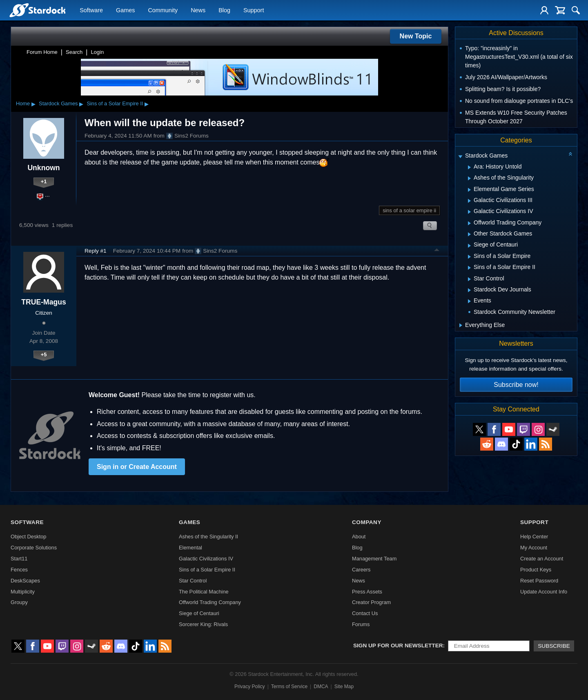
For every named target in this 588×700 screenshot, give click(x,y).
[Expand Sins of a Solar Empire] (469, 257)
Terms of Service (289, 687)
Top (437, 251)
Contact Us (365, 613)
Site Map (344, 687)
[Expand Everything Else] (461, 325)
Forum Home (42, 52)
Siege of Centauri (199, 613)
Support (254, 11)
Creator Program (371, 602)
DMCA (321, 687)
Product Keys (536, 570)
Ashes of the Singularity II (208, 537)
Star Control (193, 581)
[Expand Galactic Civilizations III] (469, 201)
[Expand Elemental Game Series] (469, 190)
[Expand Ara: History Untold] (469, 167)
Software (91, 11)
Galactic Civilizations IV (206, 559)
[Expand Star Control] (469, 279)
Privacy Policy (250, 687)
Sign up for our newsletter (398, 646)
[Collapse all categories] (570, 154)
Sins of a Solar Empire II (115, 103)
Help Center (534, 537)
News (198, 11)
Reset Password (539, 581)
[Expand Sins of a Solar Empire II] (469, 268)
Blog (224, 11)
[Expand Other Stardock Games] (469, 234)
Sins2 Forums (187, 136)
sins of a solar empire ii (409, 210)
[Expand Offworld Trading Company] (469, 223)
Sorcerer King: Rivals (203, 624)
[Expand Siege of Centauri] (469, 246)
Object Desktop (29, 537)
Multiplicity (23, 592)
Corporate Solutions (34, 548)
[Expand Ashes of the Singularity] (469, 178)
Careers (361, 570)
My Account (534, 548)
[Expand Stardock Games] (460, 157)
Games (125, 11)
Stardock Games (58, 103)
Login (97, 52)
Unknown (43, 168)
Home (23, 103)
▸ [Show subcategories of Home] (33, 104)
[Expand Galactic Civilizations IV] (469, 212)
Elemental (190, 548)
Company (367, 522)
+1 (44, 181)
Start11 (19, 559)
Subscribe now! (516, 385)
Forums (361, 624)
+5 (44, 354)
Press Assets (367, 592)
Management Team (374, 559)
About (359, 537)
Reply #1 (96, 251)
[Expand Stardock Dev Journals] (469, 290)
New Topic (416, 36)
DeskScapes (25, 581)
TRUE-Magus (43, 302)
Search (74, 52)
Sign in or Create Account (137, 467)
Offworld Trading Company (210, 602)
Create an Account (542, 559)
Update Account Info (544, 592)
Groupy (19, 602)
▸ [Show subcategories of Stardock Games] (81, 104)
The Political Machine (204, 592)
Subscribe (554, 646)
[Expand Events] (469, 301)
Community (163, 11)
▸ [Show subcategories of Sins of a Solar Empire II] (147, 104)
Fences (19, 570)
